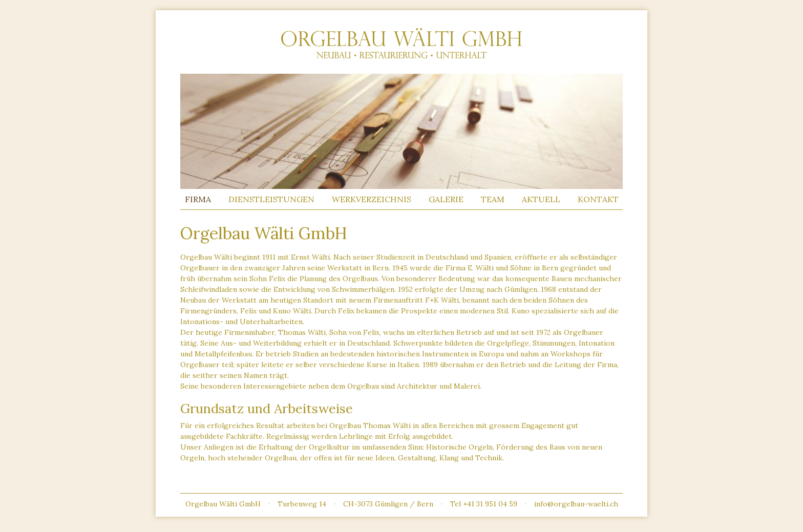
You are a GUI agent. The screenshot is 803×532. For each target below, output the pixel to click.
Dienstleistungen (271, 199)
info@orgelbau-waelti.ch (576, 504)
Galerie (446, 199)
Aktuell (541, 199)
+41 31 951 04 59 (490, 504)
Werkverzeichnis (372, 199)
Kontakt (598, 199)
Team (493, 199)
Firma (198, 199)
